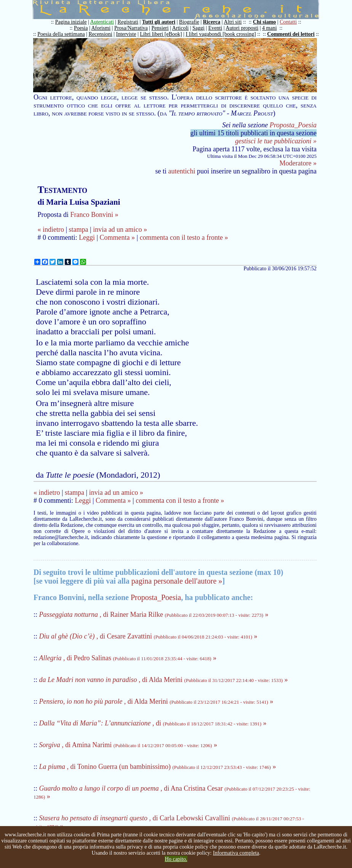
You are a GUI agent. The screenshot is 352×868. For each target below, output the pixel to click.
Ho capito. (176, 859)
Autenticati (102, 22)
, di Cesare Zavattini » (148, 636)
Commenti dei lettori (291, 34)
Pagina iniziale (71, 22)
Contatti (288, 22)
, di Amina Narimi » (128, 745)
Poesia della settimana (61, 34)
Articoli (181, 28)
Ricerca (212, 22)
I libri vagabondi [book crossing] (221, 34)
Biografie (189, 22)
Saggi (198, 28)
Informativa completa (236, 853)
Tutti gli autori (159, 22)
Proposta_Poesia (293, 125)
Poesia (81, 28)
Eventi (215, 28)
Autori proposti (242, 28)
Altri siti (233, 22)
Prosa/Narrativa (131, 28)
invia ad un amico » (120, 229)
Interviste (126, 34)
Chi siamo (264, 22)
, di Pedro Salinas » (128, 658)
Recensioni (101, 34)
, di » (153, 723)
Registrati (128, 22)
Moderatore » (298, 163)
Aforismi (101, 28)
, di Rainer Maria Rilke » (154, 614)
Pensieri (160, 28)
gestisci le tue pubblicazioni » (276, 141)
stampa (79, 229)
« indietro (51, 229)
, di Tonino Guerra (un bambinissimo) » (158, 767)
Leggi (87, 237)
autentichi (182, 171)
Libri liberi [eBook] (161, 34)
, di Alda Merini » (164, 680)
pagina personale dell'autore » (177, 581)
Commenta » (118, 237)
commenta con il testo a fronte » (184, 237)
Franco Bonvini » (94, 215)
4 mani (270, 28)
